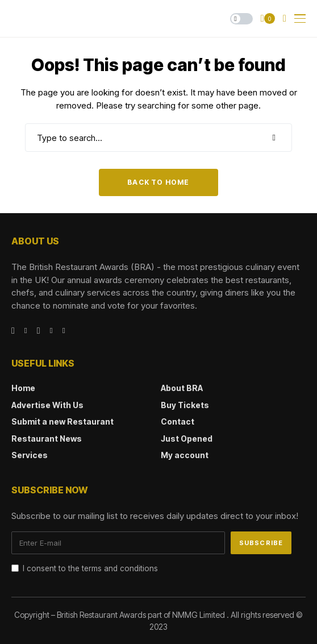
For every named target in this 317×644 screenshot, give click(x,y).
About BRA (182, 388)
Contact (178, 421)
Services (30, 455)
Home (23, 388)
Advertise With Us (47, 405)
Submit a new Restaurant (62, 421)
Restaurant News (47, 439)
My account (185, 455)
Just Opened (187, 439)
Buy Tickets (185, 405)
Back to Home (158, 182)
